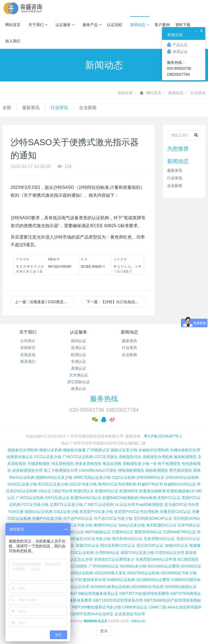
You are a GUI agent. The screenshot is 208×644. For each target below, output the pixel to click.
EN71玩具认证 (57, 498)
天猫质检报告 (39, 464)
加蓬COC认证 (87, 545)
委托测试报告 (181, 470)
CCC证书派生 (106, 457)
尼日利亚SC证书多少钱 (73, 525)
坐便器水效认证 (20, 457)
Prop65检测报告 (149, 505)
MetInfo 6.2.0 (95, 621)
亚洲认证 (79, 348)
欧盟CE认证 (84, 491)
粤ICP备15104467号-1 (163, 436)
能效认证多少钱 (124, 450)
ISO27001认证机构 (143, 573)
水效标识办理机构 (154, 450)
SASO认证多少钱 (22, 484)
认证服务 (65, 25)
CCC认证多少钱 (48, 457)
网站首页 (13, 25)
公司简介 (28, 341)
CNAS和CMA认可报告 (98, 470)
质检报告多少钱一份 (140, 464)
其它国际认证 (79, 382)
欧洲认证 (79, 355)
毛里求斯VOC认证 (159, 539)
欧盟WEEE (129, 491)
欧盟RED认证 (107, 491)
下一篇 (116, 302)
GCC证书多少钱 (83, 484)
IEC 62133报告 (75, 566)
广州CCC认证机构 (78, 457)
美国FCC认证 (169, 498)
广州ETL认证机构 (99, 505)
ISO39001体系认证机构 (110, 587)
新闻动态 (140, 25)
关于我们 (38, 25)
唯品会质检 (112, 464)
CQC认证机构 (123, 477)
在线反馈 (28, 355)
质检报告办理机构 (158, 457)
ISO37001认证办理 (73, 587)
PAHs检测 (148, 498)
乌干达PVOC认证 (78, 518)
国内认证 (79, 341)
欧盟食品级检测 (152, 491)
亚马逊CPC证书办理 (182, 505)
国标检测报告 (157, 470)
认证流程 (115, 25)
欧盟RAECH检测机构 (120, 498)
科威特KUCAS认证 (180, 484)
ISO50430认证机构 (77, 573)
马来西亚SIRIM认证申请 (156, 559)
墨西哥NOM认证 (148, 532)
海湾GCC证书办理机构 (117, 484)
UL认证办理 (125, 505)
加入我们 (13, 41)
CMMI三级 (157, 607)
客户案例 (162, 25)
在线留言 (28, 348)
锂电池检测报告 (131, 470)
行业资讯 (198, 93)
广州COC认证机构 (78, 553)
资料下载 (183, 25)
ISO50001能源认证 (181, 587)
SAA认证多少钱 (132, 525)
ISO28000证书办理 (147, 587)
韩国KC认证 (74, 532)
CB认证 (45, 491)
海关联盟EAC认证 (161, 525)
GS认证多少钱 (66, 512)
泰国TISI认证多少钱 (137, 553)
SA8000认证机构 (121, 580)
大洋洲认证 (79, 375)
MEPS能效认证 (98, 532)
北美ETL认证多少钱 (66, 505)
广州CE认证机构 (30, 498)
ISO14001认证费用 (163, 566)
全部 (7, 108)
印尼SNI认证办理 (170, 553)
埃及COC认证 (188, 539)
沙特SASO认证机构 (182, 477)
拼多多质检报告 (88, 464)
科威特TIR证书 (150, 484)
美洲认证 (79, 368)
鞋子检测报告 (169, 464)
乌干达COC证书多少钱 (113, 518)
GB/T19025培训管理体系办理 (118, 600)
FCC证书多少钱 (35, 505)
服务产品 (92, 25)
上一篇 (45, 302)
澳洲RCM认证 (105, 525)
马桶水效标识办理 (185, 450)
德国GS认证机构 (39, 512)
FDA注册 (16, 512)
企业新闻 (88, 108)
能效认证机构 (51, 450)
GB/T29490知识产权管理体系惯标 (173, 600)
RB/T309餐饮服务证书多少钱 (97, 607)
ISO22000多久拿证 (110, 573)
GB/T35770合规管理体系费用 (144, 594)
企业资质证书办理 (130, 614)
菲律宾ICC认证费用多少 (114, 559)
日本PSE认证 (189, 525)
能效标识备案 (74, 450)
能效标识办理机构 (23, 450)
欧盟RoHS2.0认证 (86, 498)
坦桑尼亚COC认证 (175, 512)
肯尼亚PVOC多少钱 (96, 512)
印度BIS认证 (123, 532)
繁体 (104, 631)
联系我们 (28, 361)
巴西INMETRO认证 (179, 532)
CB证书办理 (62, 491)
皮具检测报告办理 (27, 470)
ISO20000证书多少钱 (179, 573)
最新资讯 (31, 108)
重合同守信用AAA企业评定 (91, 614)
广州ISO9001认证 (104, 566)
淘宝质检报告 (63, 464)
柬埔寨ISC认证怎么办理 (72, 559)
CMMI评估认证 (135, 607)
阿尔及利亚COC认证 (118, 545)
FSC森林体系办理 (90, 580)
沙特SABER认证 (150, 477)
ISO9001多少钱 (133, 566)
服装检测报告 (185, 457)
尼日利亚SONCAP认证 (153, 518)
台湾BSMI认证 (107, 553)
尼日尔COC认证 (150, 545)
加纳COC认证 (176, 545)
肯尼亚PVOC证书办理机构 (136, 512)
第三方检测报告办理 (61, 470)
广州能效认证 (98, 450)
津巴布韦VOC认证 (128, 539)
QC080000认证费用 (153, 580)
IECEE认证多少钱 (53, 484)
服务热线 (104, 399)
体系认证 (79, 389)
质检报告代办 (130, 457)
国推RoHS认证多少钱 (54, 477)
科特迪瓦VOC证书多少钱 (89, 539)
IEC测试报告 (188, 559)
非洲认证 (79, 361)
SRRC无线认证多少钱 (92, 477)
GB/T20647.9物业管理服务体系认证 (88, 594)
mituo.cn (138, 621)
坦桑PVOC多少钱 (47, 518)
